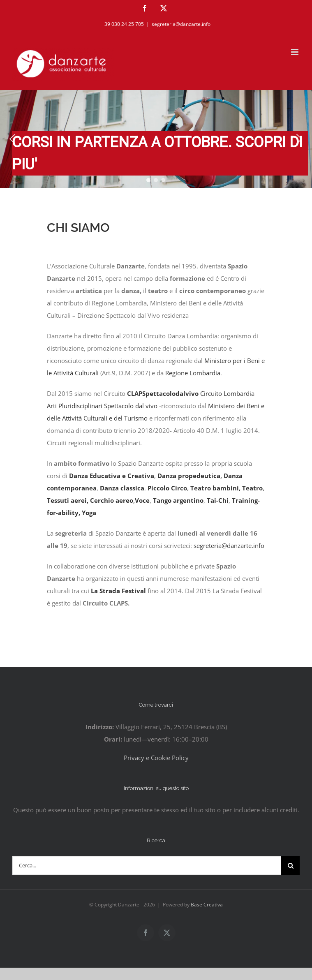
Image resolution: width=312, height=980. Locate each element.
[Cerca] (290, 866)
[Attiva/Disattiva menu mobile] (295, 52)
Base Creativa (207, 905)
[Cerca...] (147, 866)
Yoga (89, 513)
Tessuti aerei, (68, 500)
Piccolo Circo (167, 488)
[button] (12, 139)
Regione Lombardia (193, 373)
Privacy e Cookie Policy (156, 758)
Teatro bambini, (215, 488)
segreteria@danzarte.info (181, 24)
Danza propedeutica (189, 476)
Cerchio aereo (112, 500)
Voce (142, 500)
